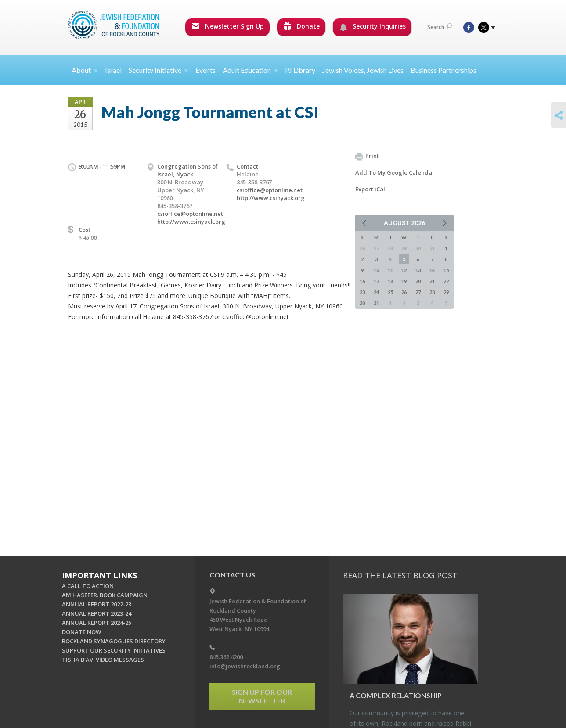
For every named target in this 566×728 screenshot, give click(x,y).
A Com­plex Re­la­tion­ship (396, 695)
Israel (113, 70)
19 (404, 281)
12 (404, 270)
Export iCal (370, 189)
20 (418, 281)
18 (390, 281)
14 (432, 270)
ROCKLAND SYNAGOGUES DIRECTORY (114, 641)
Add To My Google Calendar (395, 172)
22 (446, 281)
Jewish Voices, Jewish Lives (363, 70)
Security (159, 70)
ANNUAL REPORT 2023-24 (97, 613)
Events (205, 70)
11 (390, 270)
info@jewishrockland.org (245, 666)
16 (362, 281)
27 (418, 292)
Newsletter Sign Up (228, 26)
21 (432, 281)
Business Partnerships (443, 70)
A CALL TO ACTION (88, 586)
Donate (302, 26)
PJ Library (300, 70)
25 (390, 292)
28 (432, 292)
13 (418, 270)
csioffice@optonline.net (190, 214)
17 (376, 281)
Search (440, 27)
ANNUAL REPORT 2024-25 (97, 623)
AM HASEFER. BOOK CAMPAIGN (105, 595)
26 (404, 292)
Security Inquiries (373, 26)
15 (446, 270)
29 (446, 292)
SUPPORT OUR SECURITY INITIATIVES (114, 650)
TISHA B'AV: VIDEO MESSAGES (103, 660)
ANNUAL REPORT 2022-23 (97, 604)
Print (367, 156)
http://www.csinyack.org (191, 222)
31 (376, 303)
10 (376, 270)
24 (376, 292)
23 (362, 292)
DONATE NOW (81, 632)
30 (362, 303)
